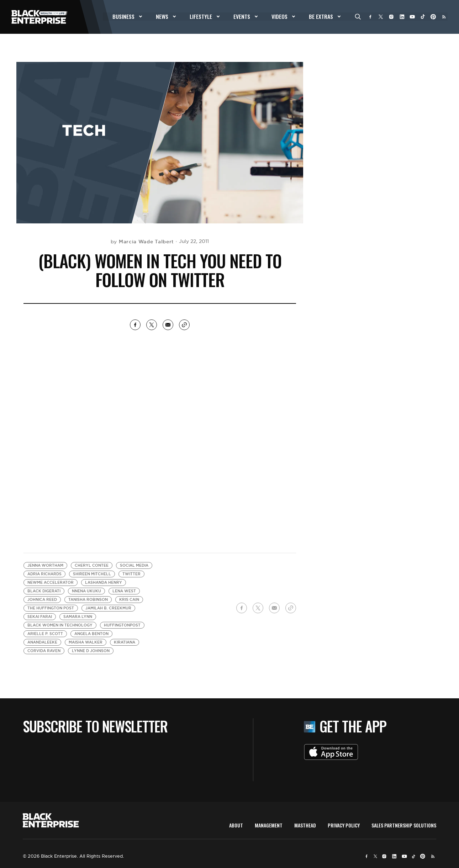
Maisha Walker (86, 642)
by (142, 242)
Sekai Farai (40, 617)
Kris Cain (129, 600)
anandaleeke (42, 642)
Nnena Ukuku (86, 591)
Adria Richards (44, 574)
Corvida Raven (44, 651)
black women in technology (60, 625)
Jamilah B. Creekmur (108, 608)
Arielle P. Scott (45, 634)
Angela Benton (91, 634)
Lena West (124, 591)
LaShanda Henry (104, 583)
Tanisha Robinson (88, 600)
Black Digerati (44, 591)
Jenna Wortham (45, 565)
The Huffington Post (51, 608)
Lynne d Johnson (91, 651)
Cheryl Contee (92, 565)
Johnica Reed (42, 600)
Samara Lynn (78, 617)
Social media (134, 565)
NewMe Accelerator (51, 583)
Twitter (131, 574)
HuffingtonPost (122, 625)
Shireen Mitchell (92, 574)
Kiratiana (125, 642)
